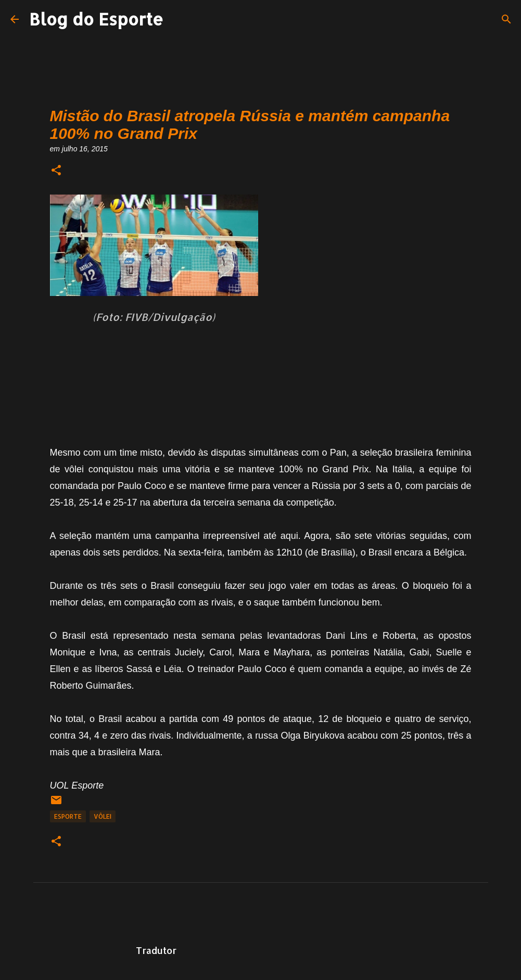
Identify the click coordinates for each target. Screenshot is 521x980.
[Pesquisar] (506, 19)
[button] (56, 171)
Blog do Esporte (96, 19)
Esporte (68, 816)
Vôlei (103, 816)
